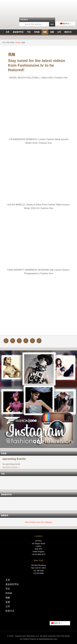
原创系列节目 (12, 584)
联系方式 (10, 611)
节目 (8, 589)
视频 (8, 598)
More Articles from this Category (38, 522)
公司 (8, 606)
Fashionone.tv (38, 9)
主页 (8, 580)
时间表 (9, 593)
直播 (8, 602)
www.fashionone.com (48, 639)
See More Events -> (11, 467)
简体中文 (65, 24)
